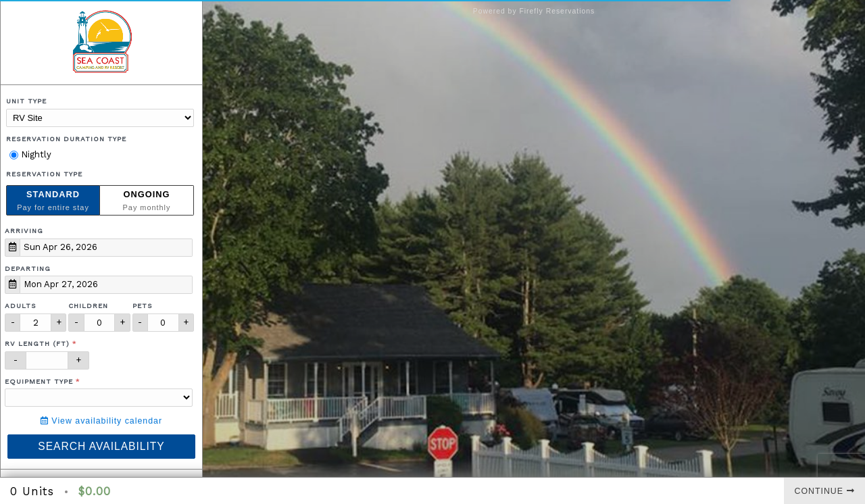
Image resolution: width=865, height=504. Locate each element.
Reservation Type (44, 174)
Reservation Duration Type (66, 139)
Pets (143, 306)
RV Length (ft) (37, 344)
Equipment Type (39, 381)
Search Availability (101, 446)
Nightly (30, 154)
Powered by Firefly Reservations (534, 11)
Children (88, 306)
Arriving (24, 231)
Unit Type (26, 101)
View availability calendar (101, 421)
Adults (21, 306)
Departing (28, 269)
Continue (825, 491)
